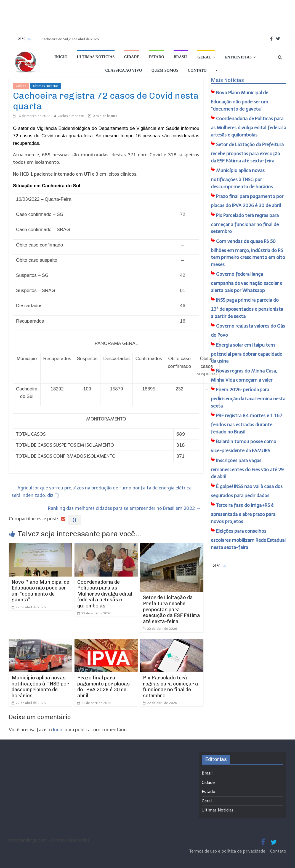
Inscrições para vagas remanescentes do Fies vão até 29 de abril (247, 469)
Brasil (181, 57)
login (58, 730)
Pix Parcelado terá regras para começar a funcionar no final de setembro (171, 687)
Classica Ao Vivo (123, 70)
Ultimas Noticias (96, 57)
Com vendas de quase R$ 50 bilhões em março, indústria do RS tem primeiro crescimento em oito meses (248, 253)
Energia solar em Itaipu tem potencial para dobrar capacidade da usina (246, 353)
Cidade (131, 57)
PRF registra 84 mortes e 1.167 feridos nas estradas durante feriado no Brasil (247, 424)
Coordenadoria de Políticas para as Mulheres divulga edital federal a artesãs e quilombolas (105, 594)
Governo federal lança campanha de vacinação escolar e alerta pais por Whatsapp (247, 282)
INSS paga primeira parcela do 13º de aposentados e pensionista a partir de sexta (247, 308)
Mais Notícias (227, 80)
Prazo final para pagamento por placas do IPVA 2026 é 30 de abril (103, 687)
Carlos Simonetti (71, 116)
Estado (157, 57)
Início (61, 57)
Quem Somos (165, 70)
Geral (204, 57)
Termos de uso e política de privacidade (228, 851)
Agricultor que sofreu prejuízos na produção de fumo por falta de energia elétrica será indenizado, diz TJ (102, 491)
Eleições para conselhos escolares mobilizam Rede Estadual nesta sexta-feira (248, 539)
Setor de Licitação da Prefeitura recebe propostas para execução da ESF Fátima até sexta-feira (172, 609)
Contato (197, 70)
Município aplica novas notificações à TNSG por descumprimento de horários (40, 687)
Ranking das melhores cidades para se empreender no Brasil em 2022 (124, 508)
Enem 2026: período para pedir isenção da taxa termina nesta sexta (248, 398)
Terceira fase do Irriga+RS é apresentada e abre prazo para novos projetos (243, 513)
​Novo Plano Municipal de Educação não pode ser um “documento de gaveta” (40, 591)
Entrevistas (238, 57)
